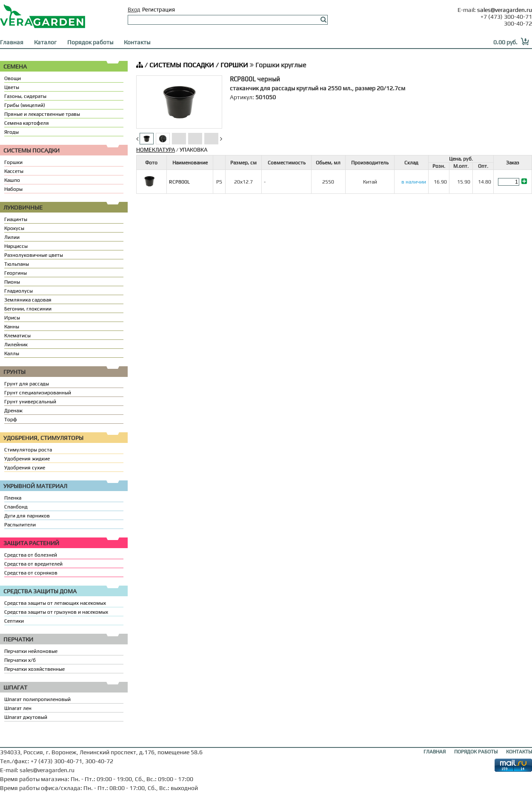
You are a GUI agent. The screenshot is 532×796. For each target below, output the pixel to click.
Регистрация (159, 10)
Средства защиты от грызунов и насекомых (56, 612)
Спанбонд (16, 507)
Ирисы (12, 318)
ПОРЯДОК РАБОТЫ (476, 752)
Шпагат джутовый (26, 717)
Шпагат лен (18, 708)
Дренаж (13, 411)
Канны (12, 327)
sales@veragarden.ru (505, 10)
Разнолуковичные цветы (34, 255)
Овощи (13, 78)
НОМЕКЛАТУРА (156, 150)
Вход (134, 10)
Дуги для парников (27, 516)
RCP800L (179, 182)
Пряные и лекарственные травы (42, 114)
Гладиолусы (19, 291)
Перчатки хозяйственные (34, 669)
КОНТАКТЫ (519, 752)
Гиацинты (16, 219)
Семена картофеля (27, 123)
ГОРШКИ (234, 65)
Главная (12, 42)
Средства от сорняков (31, 573)
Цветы (12, 87)
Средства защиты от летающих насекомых (55, 603)
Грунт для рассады (27, 384)
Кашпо (12, 180)
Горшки (13, 162)
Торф (11, 420)
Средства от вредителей (33, 564)
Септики (14, 621)
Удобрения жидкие (27, 459)
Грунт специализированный (38, 393)
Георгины (16, 273)
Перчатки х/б (20, 660)
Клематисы (17, 336)
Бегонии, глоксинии (28, 309)
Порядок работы (90, 42)
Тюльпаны (17, 264)
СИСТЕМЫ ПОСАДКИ (182, 65)
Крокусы (14, 228)
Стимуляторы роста (28, 450)
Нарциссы (16, 246)
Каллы (12, 353)
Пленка (13, 498)
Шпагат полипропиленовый (37, 699)
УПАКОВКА (193, 150)
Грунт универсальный (30, 402)
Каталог (45, 42)
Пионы (12, 282)
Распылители (20, 525)
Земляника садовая (28, 300)
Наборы (13, 189)
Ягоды (11, 132)
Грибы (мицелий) (25, 105)
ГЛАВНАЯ (435, 752)
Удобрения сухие (25, 468)
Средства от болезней (31, 555)
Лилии (12, 237)
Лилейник (16, 345)
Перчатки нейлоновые (31, 651)
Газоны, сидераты (25, 96)
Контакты (137, 42)
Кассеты (14, 171)
